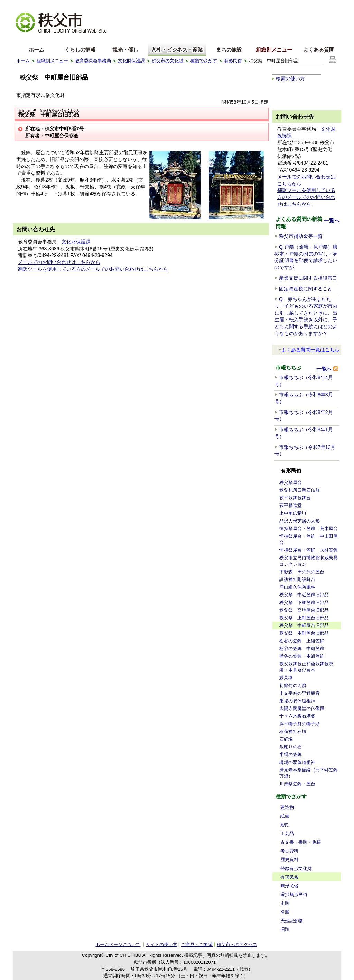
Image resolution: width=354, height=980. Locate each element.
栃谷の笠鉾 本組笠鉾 (302, 656)
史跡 (285, 903)
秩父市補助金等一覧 (301, 236)
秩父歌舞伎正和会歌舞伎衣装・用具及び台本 (306, 667)
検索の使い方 (290, 78)
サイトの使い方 (321, 5)
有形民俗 (233, 61)
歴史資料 (289, 859)
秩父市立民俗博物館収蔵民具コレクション (309, 561)
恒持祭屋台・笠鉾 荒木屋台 (309, 529)
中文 (47, 39)
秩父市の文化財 (167, 61)
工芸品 (287, 834)
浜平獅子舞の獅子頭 (300, 724)
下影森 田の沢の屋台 (302, 572)
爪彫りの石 (291, 747)
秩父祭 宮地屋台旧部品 (304, 610)
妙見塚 (286, 678)
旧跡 (285, 929)
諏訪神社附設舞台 (297, 579)
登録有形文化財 (296, 868)
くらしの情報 (80, 50)
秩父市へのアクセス (237, 945)
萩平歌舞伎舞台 (295, 498)
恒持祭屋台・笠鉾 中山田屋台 (309, 539)
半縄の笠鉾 (291, 754)
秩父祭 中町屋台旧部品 (304, 625)
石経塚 (286, 739)
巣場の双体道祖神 (297, 701)
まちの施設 (229, 50)
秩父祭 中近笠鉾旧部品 (304, 595)
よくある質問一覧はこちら (309, 350)
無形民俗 (289, 886)
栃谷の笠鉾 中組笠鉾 (302, 649)
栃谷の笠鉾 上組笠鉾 (302, 641)
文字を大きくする (33, 5)
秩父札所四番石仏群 (300, 490)
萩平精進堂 (291, 505)
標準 (125, 5)
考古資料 (289, 851)
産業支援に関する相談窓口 (308, 278)
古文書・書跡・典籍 (301, 842)
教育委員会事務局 (93, 61)
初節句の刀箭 (293, 686)
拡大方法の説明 (70, 5)
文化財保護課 (131, 61)
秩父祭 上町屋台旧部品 (304, 618)
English (24, 39)
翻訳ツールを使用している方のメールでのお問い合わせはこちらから (93, 269)
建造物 (287, 807)
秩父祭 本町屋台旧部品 (304, 633)
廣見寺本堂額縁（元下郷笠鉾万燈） (309, 773)
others (94, 39)
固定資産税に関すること (306, 289)
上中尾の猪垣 (293, 513)
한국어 (71, 39)
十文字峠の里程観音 (300, 693)
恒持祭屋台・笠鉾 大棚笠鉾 (309, 550)
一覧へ (332, 220)
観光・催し (125, 50)
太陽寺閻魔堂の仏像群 (302, 708)
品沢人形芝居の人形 (300, 521)
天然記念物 (292, 921)
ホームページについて (118, 945)
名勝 (285, 912)
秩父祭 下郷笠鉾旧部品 (304, 603)
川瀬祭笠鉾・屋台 (297, 784)
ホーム (36, 50)
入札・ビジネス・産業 (177, 50)
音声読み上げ (253, 5)
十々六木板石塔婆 (297, 716)
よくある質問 (319, 50)
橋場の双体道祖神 (297, 762)
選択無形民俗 (294, 894)
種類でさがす (204, 61)
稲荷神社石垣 (293, 732)
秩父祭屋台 (291, 483)
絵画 (285, 816)
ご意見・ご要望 (197, 945)
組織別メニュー (274, 50)
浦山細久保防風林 (297, 587)
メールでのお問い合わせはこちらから (59, 262)
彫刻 (285, 825)
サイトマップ (286, 5)
